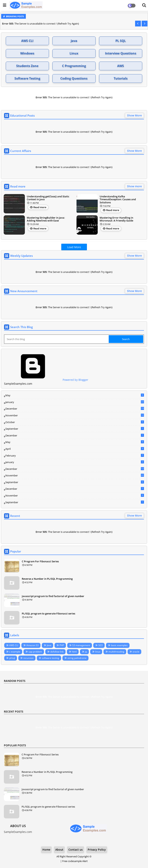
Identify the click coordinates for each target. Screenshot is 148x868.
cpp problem (35, 652)
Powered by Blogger (46, 380)
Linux (74, 53)
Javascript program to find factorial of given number (53, 596)
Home (46, 850)
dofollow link (57, 652)
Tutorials (121, 78)
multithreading (116, 652)
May (75, 395)
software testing (50, 658)
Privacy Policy (97, 850)
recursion (28, 658)
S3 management (81, 645)
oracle (136, 652)
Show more (134, 186)
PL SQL (121, 41)
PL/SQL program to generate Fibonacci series (48, 613)
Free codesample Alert (75, 861)
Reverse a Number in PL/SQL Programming (47, 579)
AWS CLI (27, 41)
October (75, 422)
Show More (134, 115)
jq (86, 652)
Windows (27, 53)
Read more (40, 207)
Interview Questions (121, 53)
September (75, 429)
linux (98, 652)
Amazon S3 (32, 645)
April (75, 449)
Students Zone (27, 66)
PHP (62, 645)
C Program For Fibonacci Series (40, 561)
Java (74, 41)
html (74, 652)
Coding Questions (74, 78)
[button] (138, 24)
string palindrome (77, 658)
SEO (100, 645)
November (75, 416)
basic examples (119, 645)
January (75, 402)
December (75, 409)
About (59, 850)
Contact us (76, 850)
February (75, 456)
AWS (121, 66)
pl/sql (12, 658)
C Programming (74, 66)
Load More (74, 247)
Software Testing (27, 78)
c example (15, 652)
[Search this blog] (57, 339)
